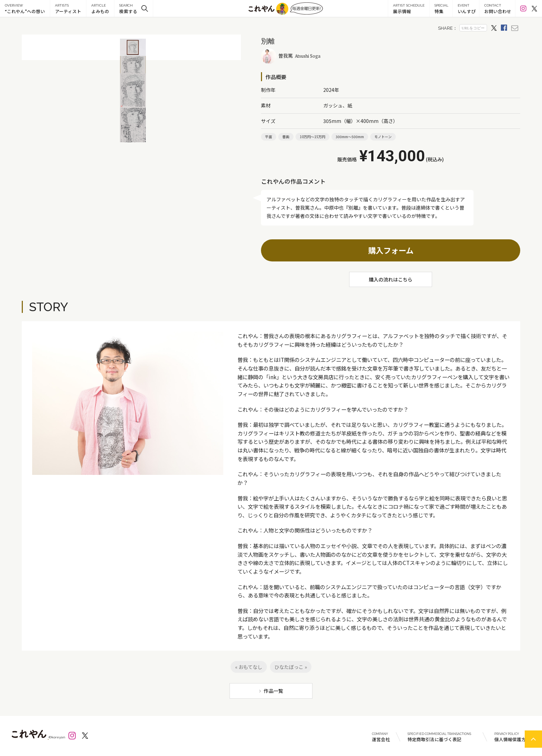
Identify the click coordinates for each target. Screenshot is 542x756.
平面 (269, 137)
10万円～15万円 (312, 137)
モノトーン (383, 137)
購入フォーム (391, 250)
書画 (286, 137)
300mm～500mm (350, 137)
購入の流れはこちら (391, 279)
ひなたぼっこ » (291, 667)
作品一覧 (273, 691)
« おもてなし (249, 667)
